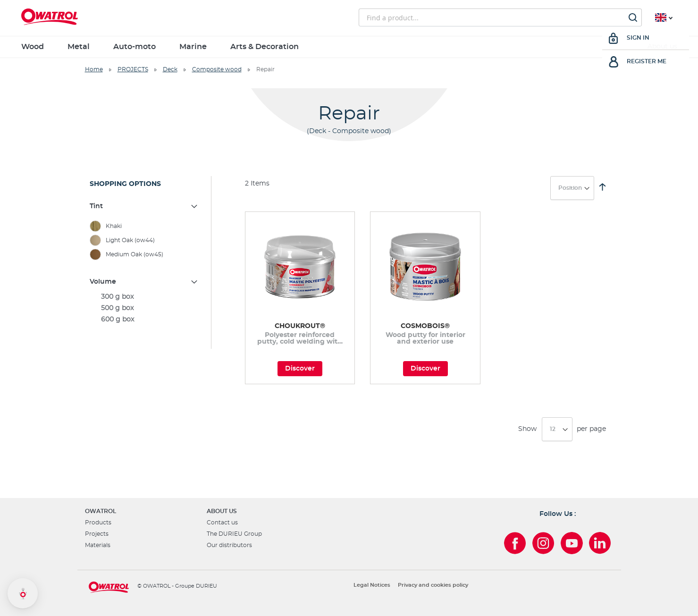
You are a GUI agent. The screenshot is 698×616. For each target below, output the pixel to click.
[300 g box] (144, 297)
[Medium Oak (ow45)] (144, 254)
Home (94, 69)
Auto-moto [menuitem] (135, 47)
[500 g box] (144, 308)
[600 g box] (144, 320)
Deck (170, 69)
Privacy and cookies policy (433, 585)
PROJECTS (133, 69)
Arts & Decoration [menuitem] (265, 47)
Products (98, 523)
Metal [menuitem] (79, 47)
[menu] (349, 47)
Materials (98, 545)
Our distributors (229, 545)
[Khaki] (144, 226)
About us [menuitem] (662, 47)
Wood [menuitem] (33, 47)
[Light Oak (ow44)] (144, 240)
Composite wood (217, 69)
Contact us (222, 523)
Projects (97, 534)
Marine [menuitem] (193, 47)
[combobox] (500, 17)
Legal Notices (372, 585)
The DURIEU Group (234, 534)
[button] (23, 593)
